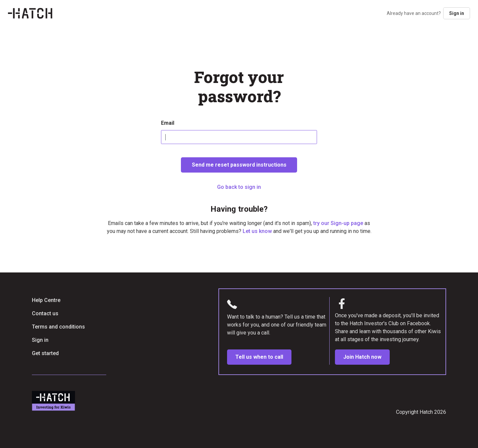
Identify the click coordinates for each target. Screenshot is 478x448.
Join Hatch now (362, 357)
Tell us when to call (259, 357)
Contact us (45, 313)
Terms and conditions (58, 327)
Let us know (257, 231)
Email (168, 123)
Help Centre (46, 300)
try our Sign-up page (338, 223)
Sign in (457, 13)
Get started (45, 353)
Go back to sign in (239, 187)
